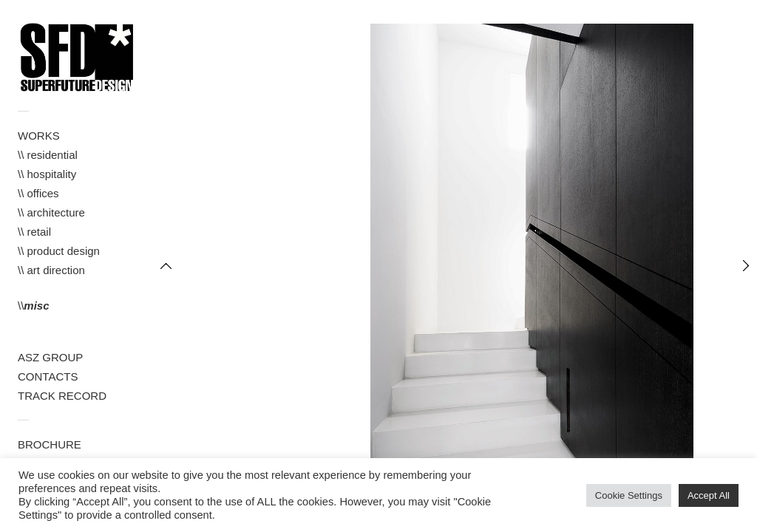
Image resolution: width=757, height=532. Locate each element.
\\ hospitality (47, 174)
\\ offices (38, 193)
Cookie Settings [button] (629, 495)
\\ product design (59, 251)
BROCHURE (50, 444)
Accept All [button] (709, 495)
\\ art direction (51, 270)
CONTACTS (48, 376)
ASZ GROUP (50, 357)
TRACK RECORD (62, 396)
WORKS (39, 136)
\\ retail (34, 232)
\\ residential (48, 155)
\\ (34, 306)
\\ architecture (51, 212)
